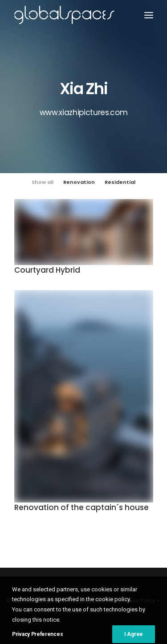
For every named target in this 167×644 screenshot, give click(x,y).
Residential (120, 182)
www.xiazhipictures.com (84, 112)
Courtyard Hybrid (47, 270)
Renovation (79, 182)
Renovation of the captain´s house (81, 508)
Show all (43, 182)
